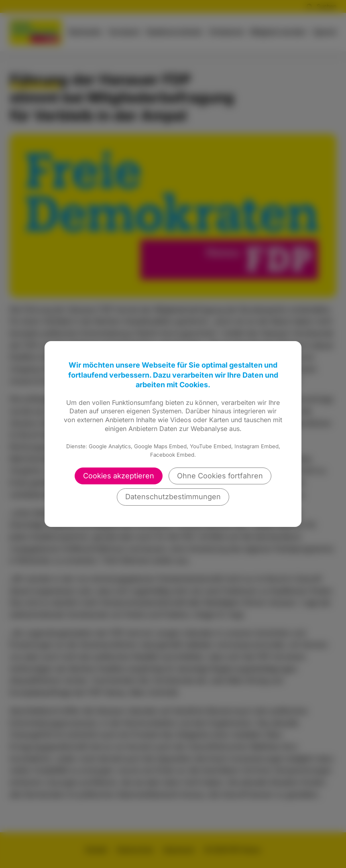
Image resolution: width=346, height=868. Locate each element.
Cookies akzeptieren (119, 476)
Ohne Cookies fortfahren (220, 476)
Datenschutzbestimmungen (173, 497)
